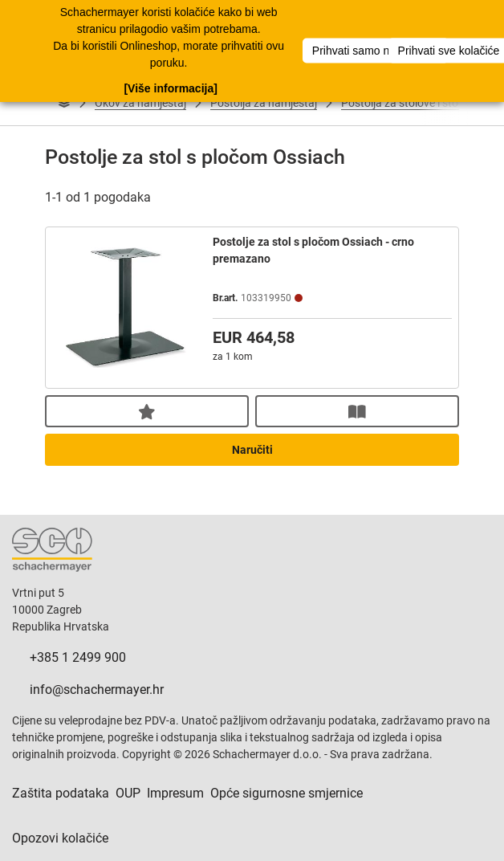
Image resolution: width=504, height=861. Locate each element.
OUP (128, 793)
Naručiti (252, 450)
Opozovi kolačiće (60, 838)
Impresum (175, 793)
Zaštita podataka (61, 793)
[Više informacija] (170, 88)
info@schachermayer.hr (97, 690)
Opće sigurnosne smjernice (287, 793)
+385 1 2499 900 (78, 657)
